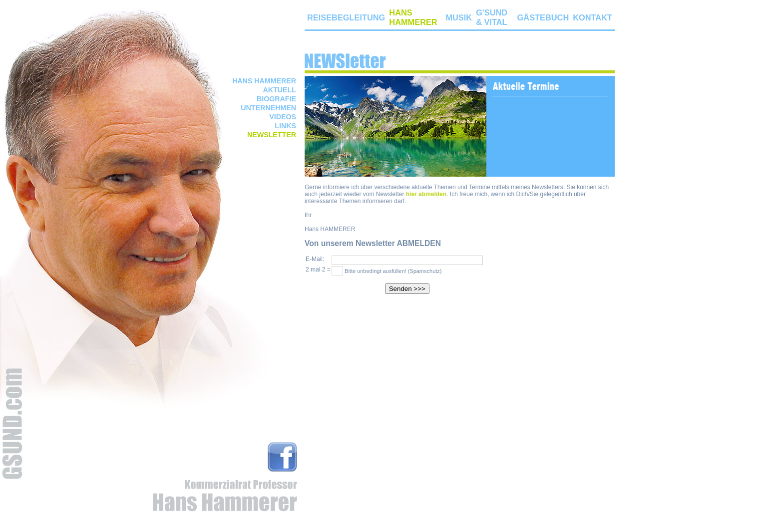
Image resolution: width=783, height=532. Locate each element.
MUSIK (459, 17)
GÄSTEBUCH (543, 17)
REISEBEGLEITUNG (346, 17)
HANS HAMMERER (264, 81)
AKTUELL (280, 90)
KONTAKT (592, 17)
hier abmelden (426, 194)
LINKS (285, 126)
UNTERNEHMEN (268, 108)
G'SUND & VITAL (492, 17)
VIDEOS (283, 117)
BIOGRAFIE (276, 99)
